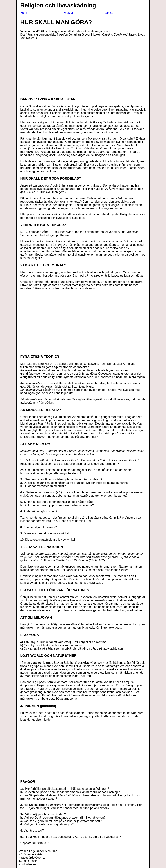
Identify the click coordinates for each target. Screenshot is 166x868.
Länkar (109, 13)
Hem (24, 13)
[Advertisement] (51, 68)
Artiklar (68, 13)
